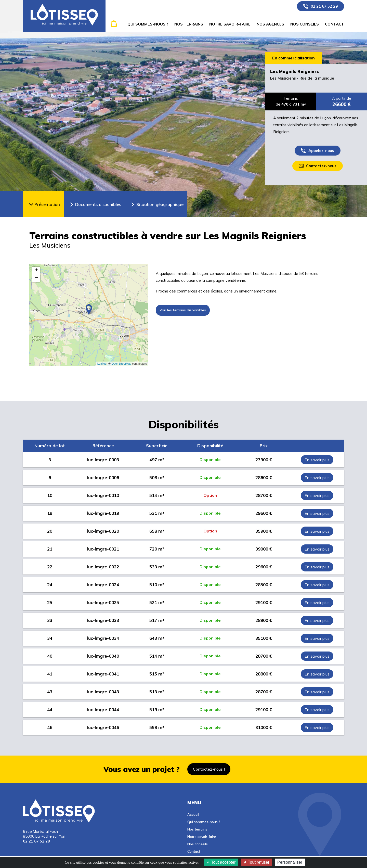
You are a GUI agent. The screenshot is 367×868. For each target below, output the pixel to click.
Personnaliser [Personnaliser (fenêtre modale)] (290, 862)
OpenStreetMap (122, 364)
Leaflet (102, 364)
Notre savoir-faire (202, 837)
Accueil (193, 814)
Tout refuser (256, 862)
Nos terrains (197, 829)
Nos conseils (198, 844)
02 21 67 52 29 (324, 6)
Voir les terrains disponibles (183, 310)
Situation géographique (160, 204)
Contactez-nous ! (209, 769)
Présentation (47, 204)
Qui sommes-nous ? (204, 822)
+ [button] (36, 271)
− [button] (36, 278)
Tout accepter (221, 862)
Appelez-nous (321, 151)
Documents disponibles (98, 204)
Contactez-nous (321, 166)
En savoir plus (317, 460)
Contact (194, 851)
